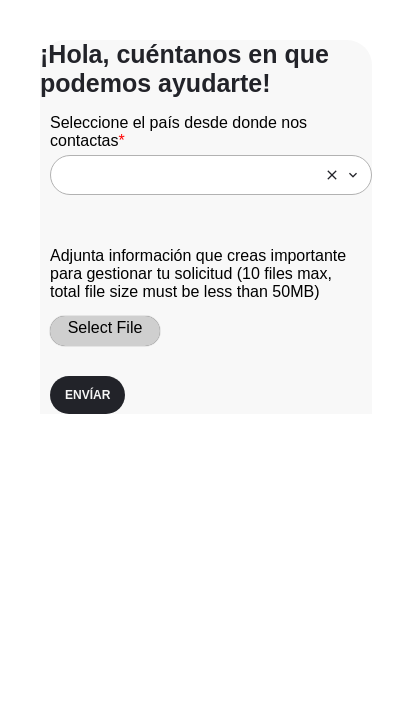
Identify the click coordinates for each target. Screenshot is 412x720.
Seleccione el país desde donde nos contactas (178, 131)
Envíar (87, 395)
